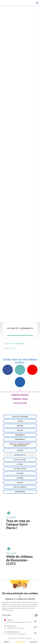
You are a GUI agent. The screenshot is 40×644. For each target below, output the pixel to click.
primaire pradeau (20, 395)
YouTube (32, 370)
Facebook (8, 370)
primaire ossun (20, 399)
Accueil (13, 3)
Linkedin (20, 382)
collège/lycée (20, 403)
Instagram (20, 370)
